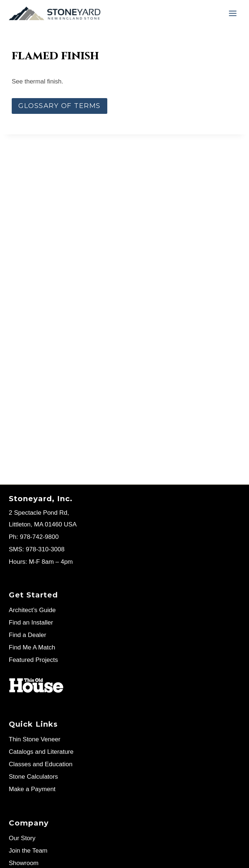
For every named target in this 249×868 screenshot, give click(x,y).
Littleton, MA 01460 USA (43, 524)
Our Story (22, 838)
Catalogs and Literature (41, 752)
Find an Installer (31, 623)
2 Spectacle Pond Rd (38, 513)
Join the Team (28, 851)
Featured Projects (33, 660)
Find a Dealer (27, 635)
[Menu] (233, 13)
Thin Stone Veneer (35, 739)
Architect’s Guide (32, 610)
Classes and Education (41, 764)
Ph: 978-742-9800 (34, 537)
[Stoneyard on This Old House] (36, 686)
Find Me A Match (32, 647)
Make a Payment (32, 789)
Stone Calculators (33, 777)
